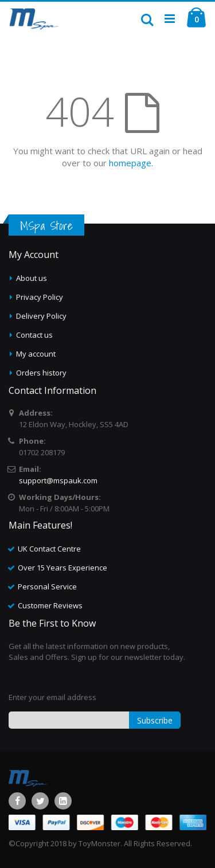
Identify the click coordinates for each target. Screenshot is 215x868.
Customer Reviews (50, 605)
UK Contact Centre (49, 549)
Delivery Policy (41, 316)
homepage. (131, 163)
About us (32, 278)
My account (36, 354)
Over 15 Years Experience (62, 568)
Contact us (34, 335)
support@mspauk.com (58, 480)
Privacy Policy (40, 297)
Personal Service (47, 587)
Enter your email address (52, 697)
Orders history (41, 373)
